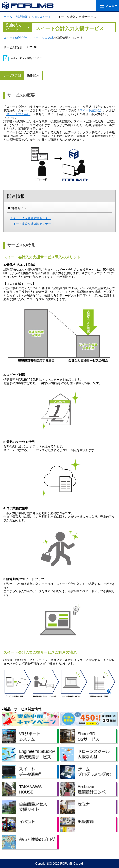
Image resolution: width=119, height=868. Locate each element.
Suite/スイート (41, 17)
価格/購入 (33, 75)
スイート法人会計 (42, 38)
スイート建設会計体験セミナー (31, 224)
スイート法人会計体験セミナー (31, 218)
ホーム (8, 17)
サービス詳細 (12, 75)
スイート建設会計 (15, 38)
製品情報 (22, 17)
